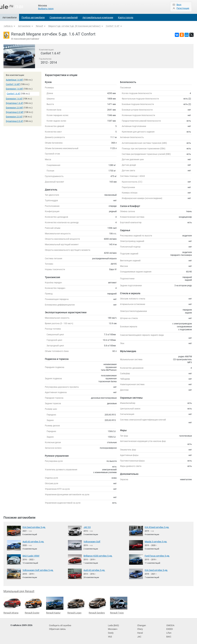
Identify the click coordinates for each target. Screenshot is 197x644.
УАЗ (110, 635)
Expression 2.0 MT (14, 108)
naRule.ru (8, 26)
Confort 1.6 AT (113, 26)
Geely (110, 632)
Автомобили (10, 17)
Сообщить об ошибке (60, 625)
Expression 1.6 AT (14, 99)
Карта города (126, 17)
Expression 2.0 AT (14, 117)
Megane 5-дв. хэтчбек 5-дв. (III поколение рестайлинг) (74, 26)
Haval (140, 632)
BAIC (169, 635)
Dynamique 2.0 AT (14, 121)
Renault (39, 26)
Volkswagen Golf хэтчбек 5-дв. (37, 570)
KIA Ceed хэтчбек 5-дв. (33, 527)
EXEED (170, 628)
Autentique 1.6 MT (14, 80)
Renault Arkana (12, 605)
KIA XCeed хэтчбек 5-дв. (156, 527)
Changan (142, 625)
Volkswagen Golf (91, 541)
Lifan (169, 632)
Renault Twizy (119, 605)
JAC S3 (87, 527)
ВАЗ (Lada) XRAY (30, 556)
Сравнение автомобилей (64, 17)
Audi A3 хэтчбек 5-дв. (33, 541)
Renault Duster (33, 605)
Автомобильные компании (98, 17)
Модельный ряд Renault (19, 591)
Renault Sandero (97, 605)
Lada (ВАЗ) (113, 625)
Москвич (112, 628)
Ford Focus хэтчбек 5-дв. (157, 556)
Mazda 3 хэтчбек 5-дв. (155, 541)
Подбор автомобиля (33, 17)
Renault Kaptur (55, 605)
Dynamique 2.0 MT (15, 112)
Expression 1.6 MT (14, 89)
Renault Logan (76, 605)
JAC (139, 635)
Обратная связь (57, 628)
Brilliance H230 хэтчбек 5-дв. (97, 556)
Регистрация (183, 8)
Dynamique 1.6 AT (14, 103)
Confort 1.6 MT (13, 84)
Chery (140, 628)
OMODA (170, 625)
